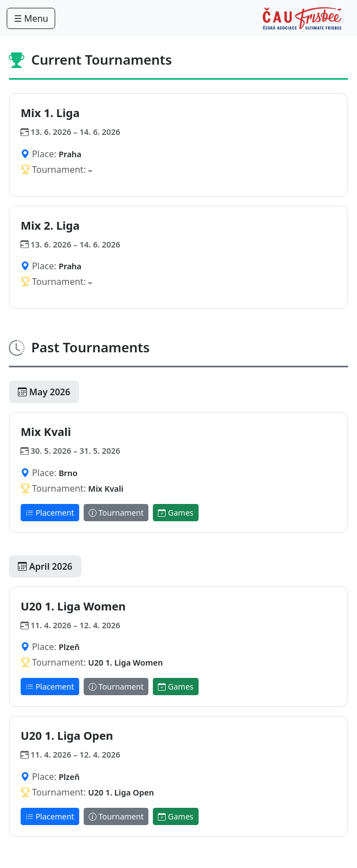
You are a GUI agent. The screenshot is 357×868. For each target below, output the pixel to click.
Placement (50, 513)
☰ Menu (31, 18)
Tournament (116, 513)
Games (175, 513)
